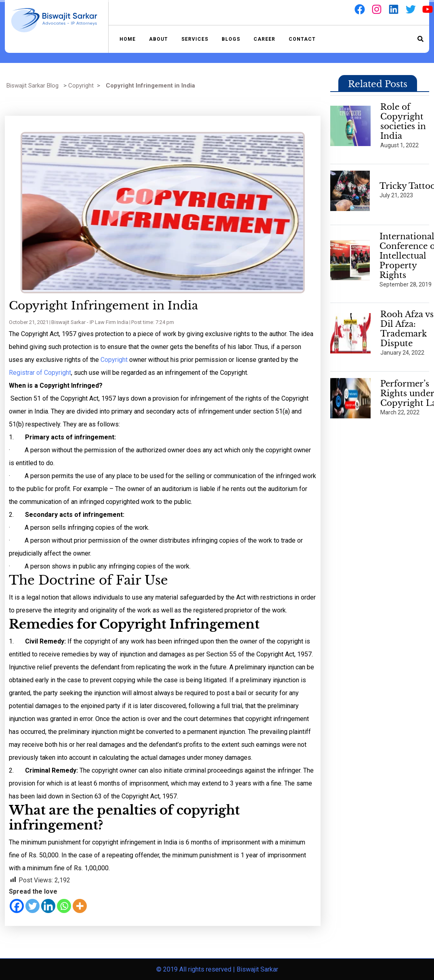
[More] (80, 906)
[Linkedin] (48, 906)
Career (264, 39)
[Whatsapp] (64, 906)
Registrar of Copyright (40, 373)
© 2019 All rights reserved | (196, 969)
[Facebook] (17, 906)
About (158, 39)
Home (128, 39)
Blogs (231, 39)
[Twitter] (32, 906)
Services (195, 39)
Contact (302, 39)
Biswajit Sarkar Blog (32, 86)
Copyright (81, 86)
